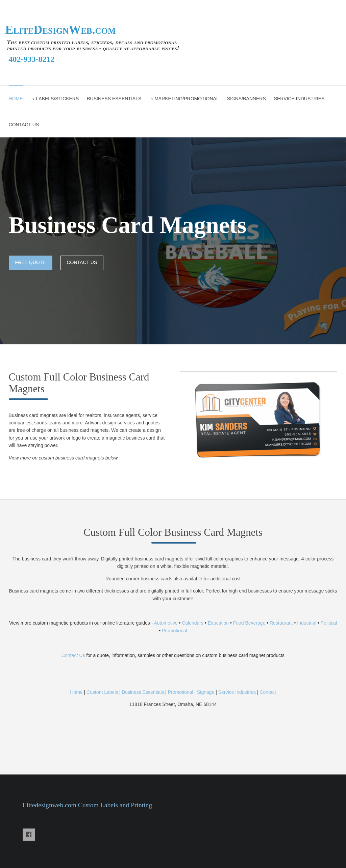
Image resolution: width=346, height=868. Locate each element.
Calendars (193, 623)
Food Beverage (249, 623)
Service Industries (299, 99)
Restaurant (281, 623)
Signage (206, 692)
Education (218, 623)
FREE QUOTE (31, 262)
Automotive (165, 623)
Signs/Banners (246, 99)
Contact (268, 692)
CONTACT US (24, 125)
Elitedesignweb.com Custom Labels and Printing (88, 805)
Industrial (307, 623)
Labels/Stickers (57, 99)
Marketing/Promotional (187, 99)
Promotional (175, 631)
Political (329, 623)
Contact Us (73, 655)
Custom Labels (102, 692)
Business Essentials (114, 99)
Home (16, 99)
